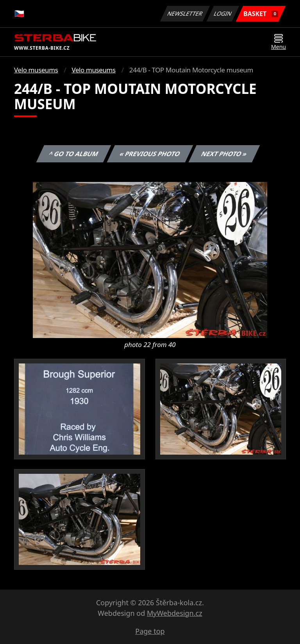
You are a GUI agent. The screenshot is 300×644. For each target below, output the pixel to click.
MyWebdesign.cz (175, 613)
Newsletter (185, 13)
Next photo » (224, 154)
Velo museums (36, 70)
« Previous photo (150, 154)
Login (223, 13)
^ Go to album (73, 154)
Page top (150, 631)
